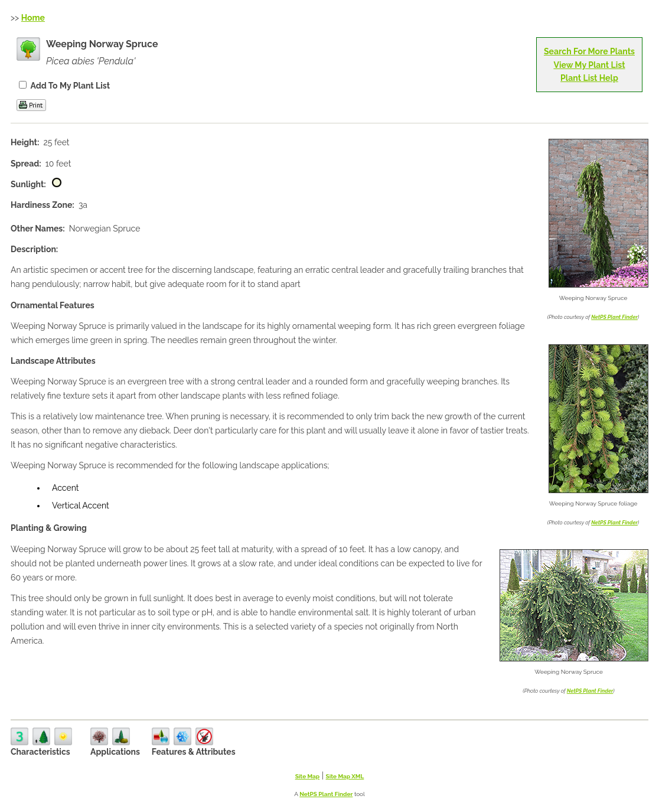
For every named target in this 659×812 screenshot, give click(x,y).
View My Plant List (589, 65)
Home (33, 18)
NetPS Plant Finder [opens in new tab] (326, 794)
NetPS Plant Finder (614, 317)
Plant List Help (589, 78)
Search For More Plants (589, 51)
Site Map (308, 776)
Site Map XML (345, 776)
